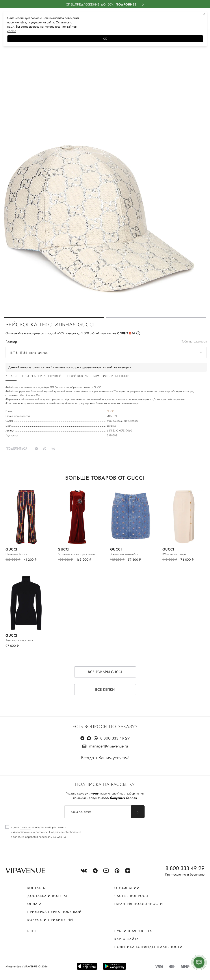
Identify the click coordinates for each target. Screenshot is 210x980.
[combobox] (106, 352)
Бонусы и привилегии (50, 920)
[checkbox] (43, 832)
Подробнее (126, 4)
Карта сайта (127, 939)
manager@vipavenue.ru (109, 746)
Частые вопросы (131, 896)
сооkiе (12, 31)
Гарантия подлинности (139, 904)
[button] (54, 317)
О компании (127, 888)
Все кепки (105, 690)
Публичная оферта (133, 931)
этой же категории (119, 367)
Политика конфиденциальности (149, 947)
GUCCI (111, 411)
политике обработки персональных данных (40, 837)
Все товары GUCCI (105, 672)
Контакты (37, 888)
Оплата (34, 904)
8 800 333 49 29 (115, 738)
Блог (32, 931)
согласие (25, 827)
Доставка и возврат (48, 896)
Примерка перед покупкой (55, 912)
